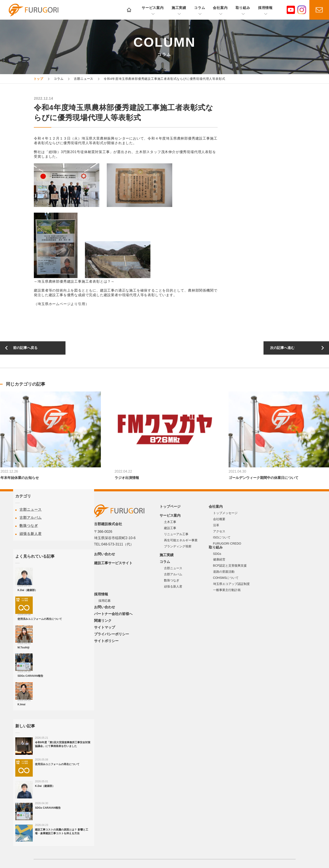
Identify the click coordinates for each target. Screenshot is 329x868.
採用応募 (105, 601)
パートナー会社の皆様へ (113, 614)
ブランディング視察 (178, 546)
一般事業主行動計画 (227, 590)
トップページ (170, 507)
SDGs (217, 554)
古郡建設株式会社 (34, 10)
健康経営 (219, 559)
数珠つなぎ (29, 526)
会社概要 (219, 519)
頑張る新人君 (31, 534)
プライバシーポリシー (112, 634)
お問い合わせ (105, 554)
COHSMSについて (226, 578)
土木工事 (170, 522)
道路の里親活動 (224, 572)
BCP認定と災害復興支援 (230, 566)
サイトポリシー (106, 641)
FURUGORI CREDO (227, 543)
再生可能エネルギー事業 (181, 540)
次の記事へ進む (282, 348)
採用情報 (265, 8)
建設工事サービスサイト (113, 563)
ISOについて (222, 537)
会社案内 (220, 8)
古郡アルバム (31, 518)
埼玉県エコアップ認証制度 (231, 584)
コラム (200, 8)
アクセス (219, 531)
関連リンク (103, 621)
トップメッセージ (225, 513)
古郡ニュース (31, 510)
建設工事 (170, 528)
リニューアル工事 (176, 534)
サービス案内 (153, 8)
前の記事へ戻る (25, 348)
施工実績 (179, 8)
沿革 (216, 525)
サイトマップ (105, 627)
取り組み (243, 8)
